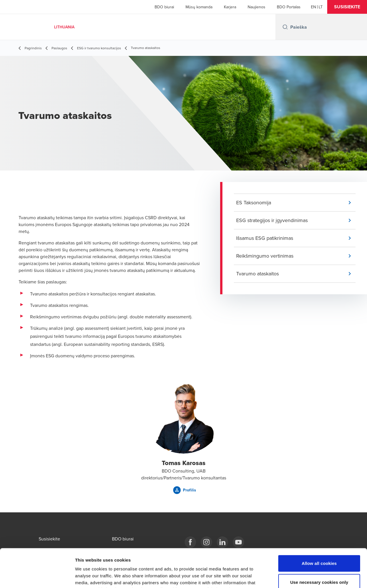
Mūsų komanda (199, 7)
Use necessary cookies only (319, 546)
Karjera (230, 7)
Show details (300, 577)
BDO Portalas (289, 7)
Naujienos (256, 7)
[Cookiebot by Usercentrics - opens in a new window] (37, 577)
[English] (313, 7)
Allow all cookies (319, 527)
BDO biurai (164, 7)
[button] (347, 7)
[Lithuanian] (321, 7)
